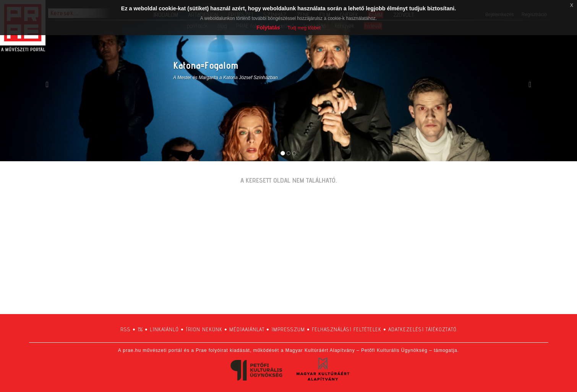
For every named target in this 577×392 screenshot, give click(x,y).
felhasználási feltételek (347, 329)
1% (140, 329)
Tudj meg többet (304, 28)
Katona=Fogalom (206, 65)
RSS (126, 329)
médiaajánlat (247, 329)
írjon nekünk (204, 329)
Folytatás (268, 28)
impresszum (288, 329)
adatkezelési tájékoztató (422, 329)
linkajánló (164, 329)
